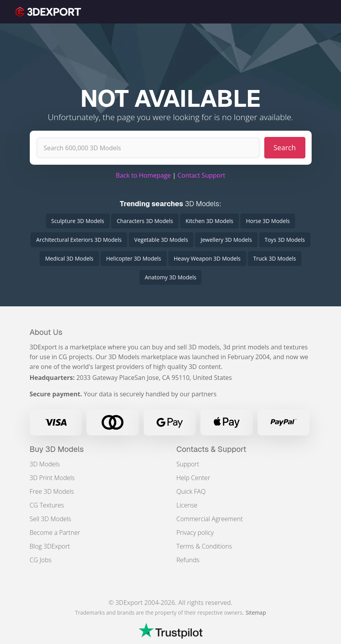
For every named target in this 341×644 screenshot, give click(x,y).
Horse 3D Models (268, 221)
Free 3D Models (52, 491)
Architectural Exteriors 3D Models (79, 240)
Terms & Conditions (204, 546)
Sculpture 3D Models (78, 221)
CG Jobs (41, 560)
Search (285, 148)
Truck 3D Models (275, 258)
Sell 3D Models (51, 519)
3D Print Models (52, 478)
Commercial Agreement (210, 519)
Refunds (188, 560)
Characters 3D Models (145, 221)
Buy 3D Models (57, 449)
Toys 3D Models (285, 240)
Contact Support (201, 175)
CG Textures (47, 505)
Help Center (193, 478)
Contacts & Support (212, 449)
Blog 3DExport (50, 546)
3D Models (45, 464)
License (187, 505)
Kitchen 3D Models (209, 221)
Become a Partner (55, 532)
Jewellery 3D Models (226, 240)
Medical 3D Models (69, 258)
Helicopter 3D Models (134, 258)
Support (188, 464)
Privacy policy (195, 532)
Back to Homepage (143, 175)
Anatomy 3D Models (171, 277)
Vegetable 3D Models (161, 240)
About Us (46, 332)
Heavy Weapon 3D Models (207, 258)
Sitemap (256, 613)
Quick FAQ (191, 491)
